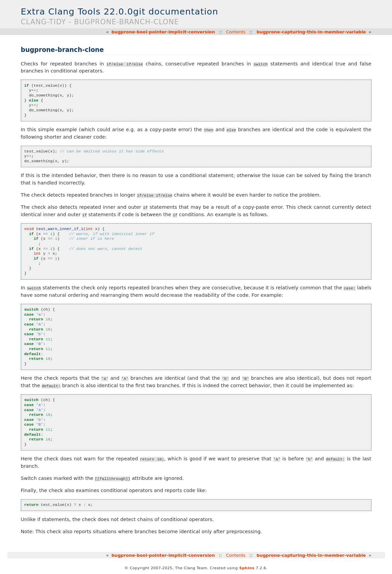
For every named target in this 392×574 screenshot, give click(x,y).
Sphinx (247, 568)
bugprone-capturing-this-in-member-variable (311, 32)
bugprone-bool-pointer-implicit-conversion (163, 32)
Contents (236, 32)
